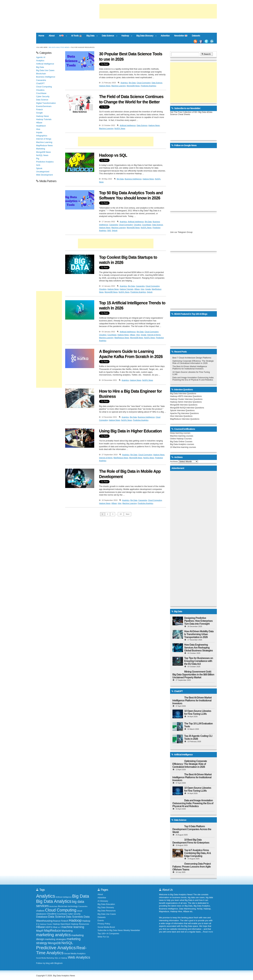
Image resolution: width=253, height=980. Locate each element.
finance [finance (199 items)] (57, 921)
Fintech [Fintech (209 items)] (65, 921)
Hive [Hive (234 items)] (55, 927)
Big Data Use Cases (45, 70)
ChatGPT (40, 83)
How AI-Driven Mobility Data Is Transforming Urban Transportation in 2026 (199, 634)
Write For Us (103, 937)
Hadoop (126, 36)
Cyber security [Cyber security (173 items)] (74, 914)
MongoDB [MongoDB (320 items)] (54, 943)
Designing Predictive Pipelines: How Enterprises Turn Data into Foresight (198, 621)
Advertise (165, 36)
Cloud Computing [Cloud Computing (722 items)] (61, 910)
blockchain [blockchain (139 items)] (53, 906)
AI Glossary (103, 901)
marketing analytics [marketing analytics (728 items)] (53, 935)
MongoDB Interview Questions (184, 405)
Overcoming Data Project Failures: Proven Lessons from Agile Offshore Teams (192, 867)
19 (121, 514)
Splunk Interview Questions (182, 410)
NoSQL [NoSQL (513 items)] (67, 943)
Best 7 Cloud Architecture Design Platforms (192, 358)
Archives (174, 462)
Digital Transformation (46, 103)
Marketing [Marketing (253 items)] (67, 931)
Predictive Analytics (148, 86)
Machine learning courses (182, 436)
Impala (148, 289)
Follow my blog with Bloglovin (49, 963)
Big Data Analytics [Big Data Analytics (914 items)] (54, 901)
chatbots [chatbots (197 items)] (40, 911)
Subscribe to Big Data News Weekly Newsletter (119, 930)
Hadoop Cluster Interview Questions (186, 399)
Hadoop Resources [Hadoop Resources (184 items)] (80, 924)
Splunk (115, 230)
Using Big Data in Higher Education (130, 431)
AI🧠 (62, 36)
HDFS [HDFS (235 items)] (49, 927)
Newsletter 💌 (181, 36)
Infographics (42, 136)
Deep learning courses (180, 433)
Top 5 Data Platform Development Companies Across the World (192, 829)
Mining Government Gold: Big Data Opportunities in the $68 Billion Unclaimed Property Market (193, 675)
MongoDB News (133, 86)
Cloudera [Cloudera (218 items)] (52, 914)
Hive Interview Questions (181, 416)
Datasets (196, 36)
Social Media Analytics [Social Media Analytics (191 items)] (75, 953)
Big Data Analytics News (59, 47)
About (52, 36)
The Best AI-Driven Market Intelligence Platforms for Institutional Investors (190, 368)
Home (41, 36)
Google (39, 113)
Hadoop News (105, 86)
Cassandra (114, 225)
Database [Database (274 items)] (42, 917)
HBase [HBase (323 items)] (40, 927)
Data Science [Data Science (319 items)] (57, 917)
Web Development (44, 175)
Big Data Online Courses (181, 442)
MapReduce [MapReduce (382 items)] (52, 931)
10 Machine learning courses (183, 447)
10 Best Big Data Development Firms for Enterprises (191, 841)
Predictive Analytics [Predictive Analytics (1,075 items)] (56, 948)
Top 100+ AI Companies (108, 934)
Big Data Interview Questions (183, 394)
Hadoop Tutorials (126, 289)
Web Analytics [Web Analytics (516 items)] (79, 957)
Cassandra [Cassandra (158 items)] (83, 906)
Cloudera (137, 225)
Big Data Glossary (145, 36)
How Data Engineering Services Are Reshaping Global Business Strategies (199, 648)
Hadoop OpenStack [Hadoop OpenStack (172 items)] (62, 924)
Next (128, 514)
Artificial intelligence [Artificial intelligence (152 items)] (64, 897)
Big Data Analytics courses (182, 444)
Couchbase (147, 225)
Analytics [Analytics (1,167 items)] (46, 896)
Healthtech (41, 126)
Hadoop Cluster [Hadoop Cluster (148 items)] (46, 924)
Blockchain (41, 74)
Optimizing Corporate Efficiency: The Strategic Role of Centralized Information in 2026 (193, 362)
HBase (137, 289)
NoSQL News (120, 128)
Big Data (91, 36)
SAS (109, 230)
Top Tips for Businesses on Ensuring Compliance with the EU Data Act (199, 661)
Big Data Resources (107, 911)
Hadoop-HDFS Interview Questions (186, 396)
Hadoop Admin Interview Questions (186, 402)
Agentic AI (41, 57)
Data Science (109, 36)
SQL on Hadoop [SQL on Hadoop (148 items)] (61, 958)
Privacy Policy (104, 924)
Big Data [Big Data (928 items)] (81, 896)
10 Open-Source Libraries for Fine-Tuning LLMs (198, 712)
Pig (38, 159)
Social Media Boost (106, 927)
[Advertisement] (158, 11)
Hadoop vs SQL (113, 155)
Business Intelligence (133, 179)
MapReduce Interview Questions (185, 419)
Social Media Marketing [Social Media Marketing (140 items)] (45, 958)
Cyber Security (43, 97)
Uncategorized (43, 172)
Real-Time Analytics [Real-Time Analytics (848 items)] (61, 950)
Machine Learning (119, 86)
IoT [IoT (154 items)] (59, 927)
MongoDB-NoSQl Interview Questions (187, 408)
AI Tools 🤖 (77, 36)
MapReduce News (122, 338)
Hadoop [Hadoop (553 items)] (75, 920)
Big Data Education (106, 904)
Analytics (124, 83)
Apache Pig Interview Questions (184, 413)
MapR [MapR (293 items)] (40, 931)
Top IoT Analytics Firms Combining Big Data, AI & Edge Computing (198, 853)
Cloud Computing (144, 83)
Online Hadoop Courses (181, 439)
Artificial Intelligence (128, 125)
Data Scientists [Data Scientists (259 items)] (75, 917)
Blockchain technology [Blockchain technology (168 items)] (68, 906)
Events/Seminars (44, 106)
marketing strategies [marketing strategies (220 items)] (56, 939)
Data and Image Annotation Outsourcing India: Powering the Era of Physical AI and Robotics (193, 379)
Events (101, 921)
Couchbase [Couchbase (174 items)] (62, 914)
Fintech (39, 110)
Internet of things (154, 335)
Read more (208, 932)
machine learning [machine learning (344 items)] (73, 927)
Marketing (41, 149)
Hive (142, 289)
